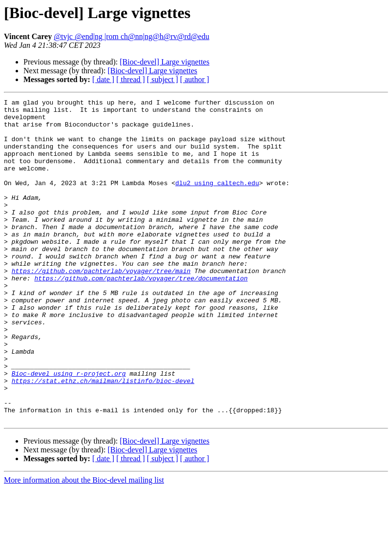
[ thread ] (131, 79)
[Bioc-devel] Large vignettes (165, 62)
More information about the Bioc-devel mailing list (84, 544)
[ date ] (103, 79)
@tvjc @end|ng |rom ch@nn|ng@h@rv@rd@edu (131, 36)
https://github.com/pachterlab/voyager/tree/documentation (141, 315)
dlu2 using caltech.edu (217, 200)
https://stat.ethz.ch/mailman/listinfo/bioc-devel (103, 438)
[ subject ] (163, 79)
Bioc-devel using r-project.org (69, 429)
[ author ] (195, 79)
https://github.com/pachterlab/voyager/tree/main (101, 306)
